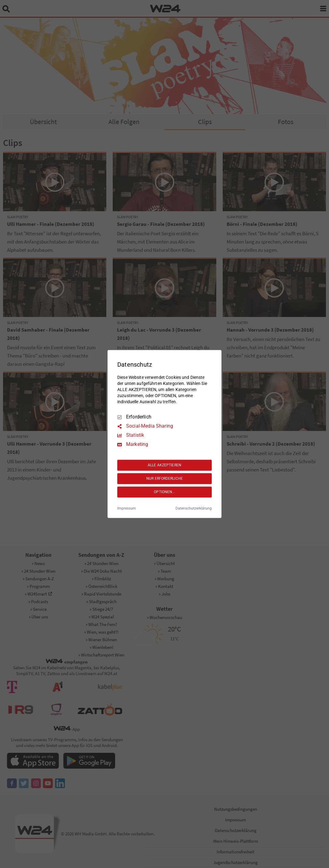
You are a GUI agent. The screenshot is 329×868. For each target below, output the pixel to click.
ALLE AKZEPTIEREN (164, 465)
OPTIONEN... (164, 492)
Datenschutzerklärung (194, 509)
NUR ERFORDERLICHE (164, 478)
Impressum (127, 509)
